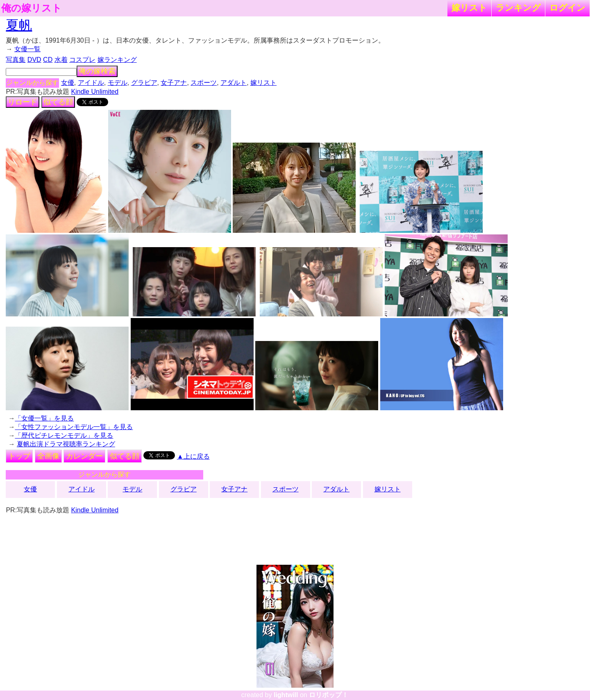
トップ (19, 456)
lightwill (286, 695)
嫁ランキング (117, 60)
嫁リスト (469, 8)
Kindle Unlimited (95, 92)
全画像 (48, 456)
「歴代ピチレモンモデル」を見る (64, 435)
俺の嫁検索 (97, 71)
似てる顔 (58, 102)
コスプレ (82, 60)
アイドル (91, 83)
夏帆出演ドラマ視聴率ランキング (66, 444)
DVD (34, 60)
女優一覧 (27, 49)
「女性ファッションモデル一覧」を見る (74, 427)
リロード (23, 102)
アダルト (234, 83)
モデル (118, 83)
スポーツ (204, 83)
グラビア (144, 83)
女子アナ (174, 83)
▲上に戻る (193, 456)
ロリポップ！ (329, 695)
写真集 (16, 60)
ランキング (518, 8)
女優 (68, 83)
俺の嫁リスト (32, 8)
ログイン (567, 8)
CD (48, 60)
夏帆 (19, 25)
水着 (61, 60)
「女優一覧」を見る (44, 418)
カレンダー (84, 456)
